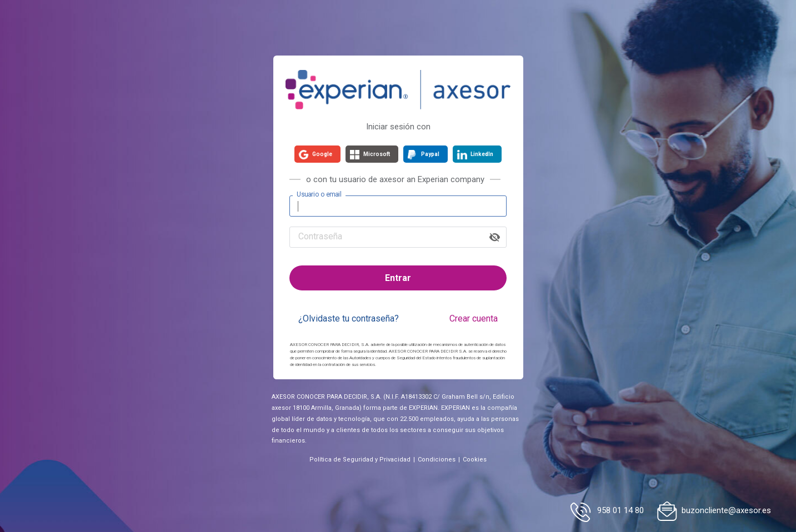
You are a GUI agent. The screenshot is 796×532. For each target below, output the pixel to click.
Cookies (475, 460)
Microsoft (377, 154)
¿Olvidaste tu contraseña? (349, 318)
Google (322, 154)
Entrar (398, 278)
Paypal (430, 154)
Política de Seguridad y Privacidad (360, 460)
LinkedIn (482, 154)
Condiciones (437, 460)
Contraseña (320, 236)
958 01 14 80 (620, 510)
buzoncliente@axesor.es (726, 510)
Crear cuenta (474, 318)
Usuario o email (319, 194)
